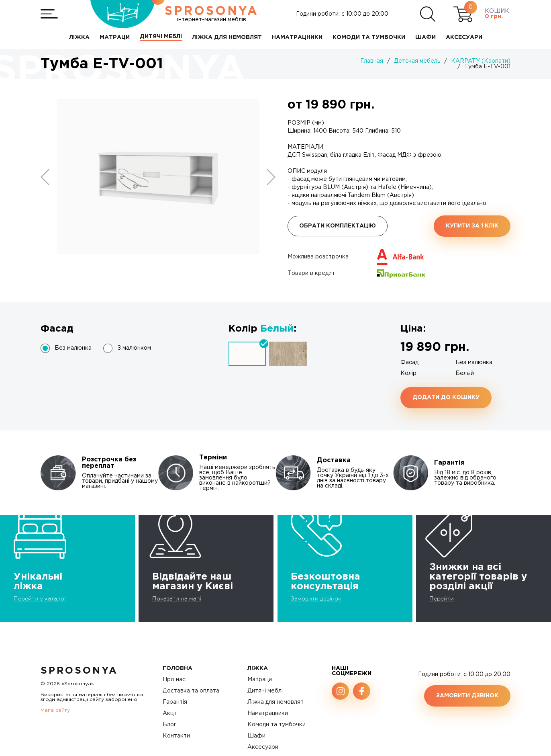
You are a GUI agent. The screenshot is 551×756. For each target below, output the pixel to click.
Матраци (260, 680)
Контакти (176, 736)
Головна (178, 668)
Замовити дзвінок (316, 598)
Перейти (442, 598)
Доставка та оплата (191, 691)
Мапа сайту (55, 710)
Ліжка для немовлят (275, 702)
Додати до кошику (446, 397)
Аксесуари (263, 747)
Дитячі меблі (265, 691)
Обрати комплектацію (338, 226)
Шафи (256, 736)
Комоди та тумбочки (277, 725)
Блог (169, 725)
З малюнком (134, 348)
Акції (169, 713)
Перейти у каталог (40, 598)
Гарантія (175, 702)
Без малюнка (73, 348)
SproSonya (79, 671)
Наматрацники (268, 713)
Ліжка (258, 668)
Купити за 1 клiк (472, 226)
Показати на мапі (177, 598)
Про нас (174, 680)
